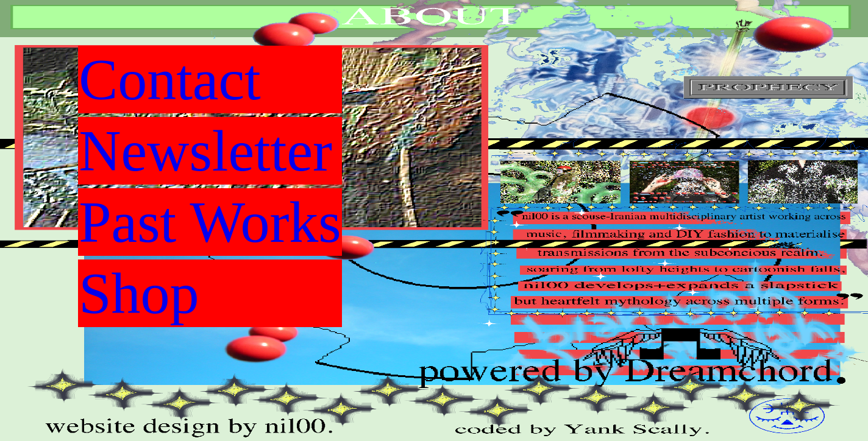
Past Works (210, 222)
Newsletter (205, 151)
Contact (170, 79)
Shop (139, 293)
